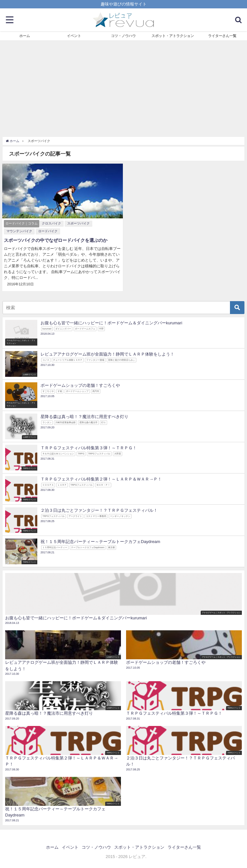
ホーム (25, 36)
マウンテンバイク (19, 231)
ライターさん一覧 (222, 36)
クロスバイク (51, 223)
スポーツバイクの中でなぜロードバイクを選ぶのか (56, 240)
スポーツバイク (78, 223)
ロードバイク (48, 231)
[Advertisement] (123, 89)
